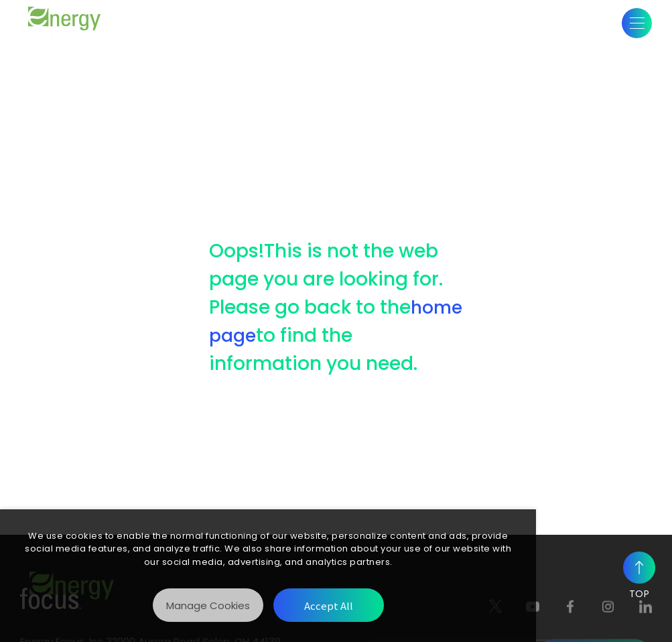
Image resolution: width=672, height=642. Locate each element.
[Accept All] (329, 605)
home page (294, 335)
